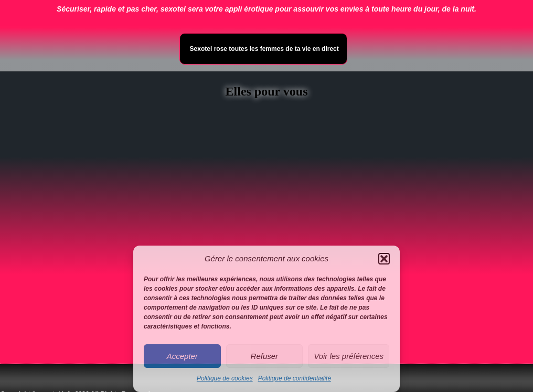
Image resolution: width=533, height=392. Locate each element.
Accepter (182, 356)
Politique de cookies (225, 378)
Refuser (265, 356)
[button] (384, 259)
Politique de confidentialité (295, 378)
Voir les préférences (349, 356)
